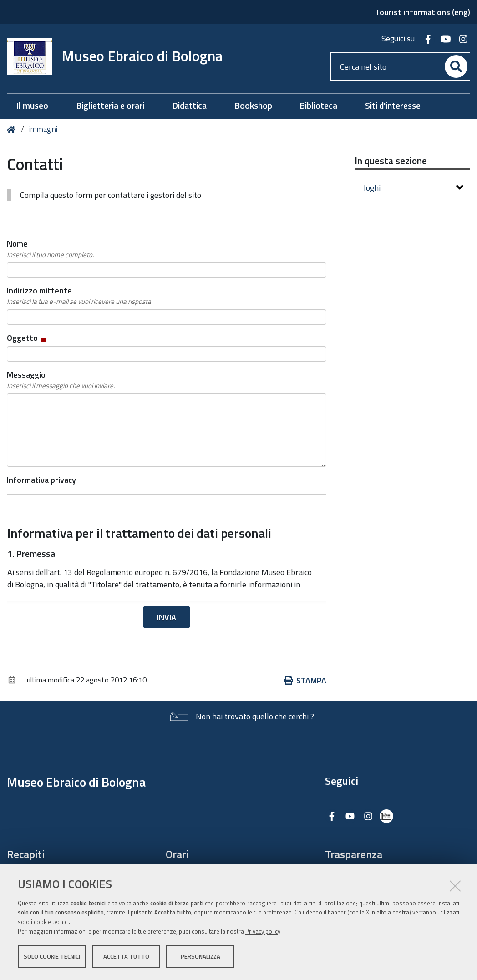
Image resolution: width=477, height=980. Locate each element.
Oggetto (27, 338)
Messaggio (61, 380)
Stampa (305, 680)
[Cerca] (456, 66)
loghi (414, 188)
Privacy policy (263, 931)
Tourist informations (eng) (423, 12)
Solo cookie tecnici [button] (52, 956)
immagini (43, 129)
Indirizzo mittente (79, 296)
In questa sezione (391, 161)
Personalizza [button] (200, 956)
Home (13, 130)
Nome (50, 249)
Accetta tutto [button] (126, 956)
